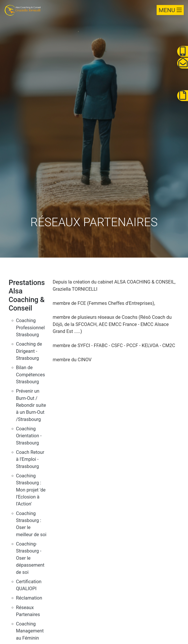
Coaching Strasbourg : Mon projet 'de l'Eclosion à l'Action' (31, 490)
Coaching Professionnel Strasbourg (30, 328)
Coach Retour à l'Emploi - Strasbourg (30, 459)
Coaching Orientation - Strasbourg (29, 436)
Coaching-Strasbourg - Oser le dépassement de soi (30, 558)
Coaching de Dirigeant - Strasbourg (29, 351)
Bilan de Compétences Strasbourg (30, 375)
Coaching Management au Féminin (30, 631)
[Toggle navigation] (170, 10)
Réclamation (29, 598)
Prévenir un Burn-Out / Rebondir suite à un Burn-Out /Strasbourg (31, 405)
